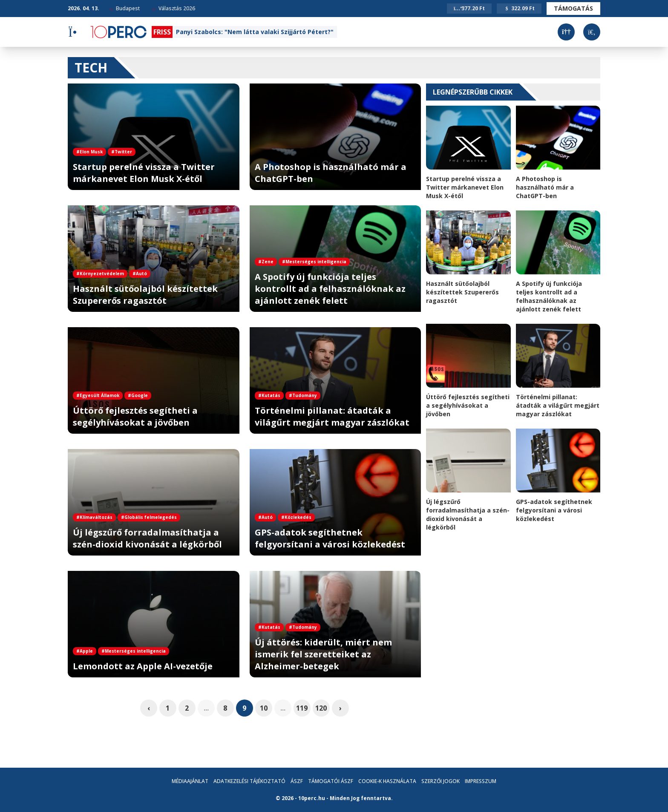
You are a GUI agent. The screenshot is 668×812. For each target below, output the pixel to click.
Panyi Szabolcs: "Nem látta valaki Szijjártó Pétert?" (255, 32)
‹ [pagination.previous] (149, 708)
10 (264, 708)
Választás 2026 (174, 8)
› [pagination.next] (340, 708)
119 (302, 708)
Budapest (125, 8)
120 (321, 708)
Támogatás (573, 8)
